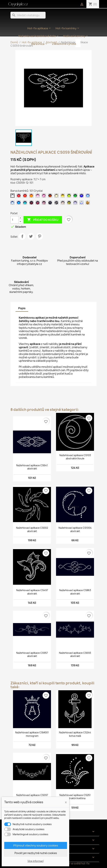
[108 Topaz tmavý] (51, 196)
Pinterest (39, 236)
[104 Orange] (32, 196)
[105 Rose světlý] (38, 196)
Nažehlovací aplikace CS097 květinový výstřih (32, 797)
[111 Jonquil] (57, 196)
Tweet (31, 236)
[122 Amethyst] (38, 203)
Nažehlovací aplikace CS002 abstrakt (32, 529)
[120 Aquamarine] (26, 203)
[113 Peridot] (70, 196)
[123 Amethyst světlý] (45, 203)
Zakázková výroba (64, 44)
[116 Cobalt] (82, 196)
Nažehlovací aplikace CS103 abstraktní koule (75, 457)
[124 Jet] (51, 203)
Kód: (13, 183)
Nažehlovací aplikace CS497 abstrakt (32, 592)
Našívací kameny (76, 36)
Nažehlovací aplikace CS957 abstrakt (32, 654)
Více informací (36, 861)
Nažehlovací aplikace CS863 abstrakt (75, 592)
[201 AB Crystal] (82, 203)
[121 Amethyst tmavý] (32, 203)
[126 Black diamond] (63, 203)
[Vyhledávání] (28, 15)
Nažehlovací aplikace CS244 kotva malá (75, 734)
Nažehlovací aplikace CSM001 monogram (32, 734)
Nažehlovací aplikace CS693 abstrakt (75, 654)
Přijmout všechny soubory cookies (36, 845)
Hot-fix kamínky (68, 28)
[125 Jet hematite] (57, 203)
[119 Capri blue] (19, 203)
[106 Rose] (45, 196)
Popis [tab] (22, 308)
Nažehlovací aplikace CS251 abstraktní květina (75, 797)
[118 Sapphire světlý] (13, 203)
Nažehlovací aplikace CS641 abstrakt (32, 467)
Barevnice (40, 44)
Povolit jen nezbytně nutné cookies (36, 853)
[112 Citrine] (63, 196)
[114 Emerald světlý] (76, 196)
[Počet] (15, 220)
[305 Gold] (88, 203)
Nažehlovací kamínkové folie (39, 36)
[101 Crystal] (13, 196)
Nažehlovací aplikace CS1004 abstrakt (75, 529)
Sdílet (22, 236)
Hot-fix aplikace (39, 28)
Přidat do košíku (43, 220)
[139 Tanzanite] (76, 203)
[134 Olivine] (70, 203)
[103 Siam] (26, 196)
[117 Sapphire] (88, 196)
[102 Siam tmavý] (19, 196)
